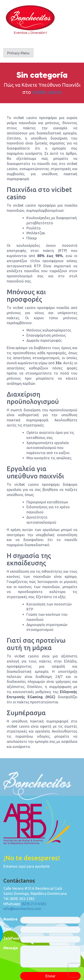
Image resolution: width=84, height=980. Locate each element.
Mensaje (11, 948)
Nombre (10, 919)
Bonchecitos (30, 20)
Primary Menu (18, 53)
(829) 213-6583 (34, 904)
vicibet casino (47, 92)
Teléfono (11, 938)
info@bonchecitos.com (22, 909)
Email (8, 929)
